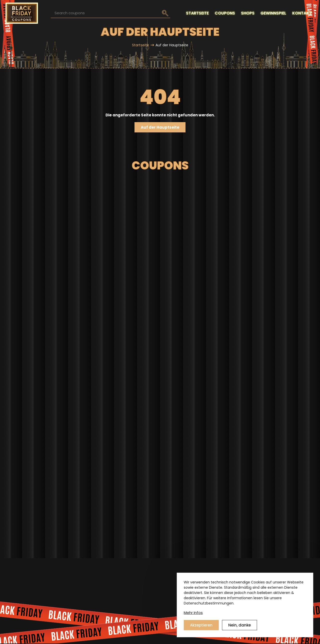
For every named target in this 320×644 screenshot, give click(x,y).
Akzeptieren (201, 625)
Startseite (140, 45)
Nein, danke (239, 625)
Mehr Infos (193, 613)
